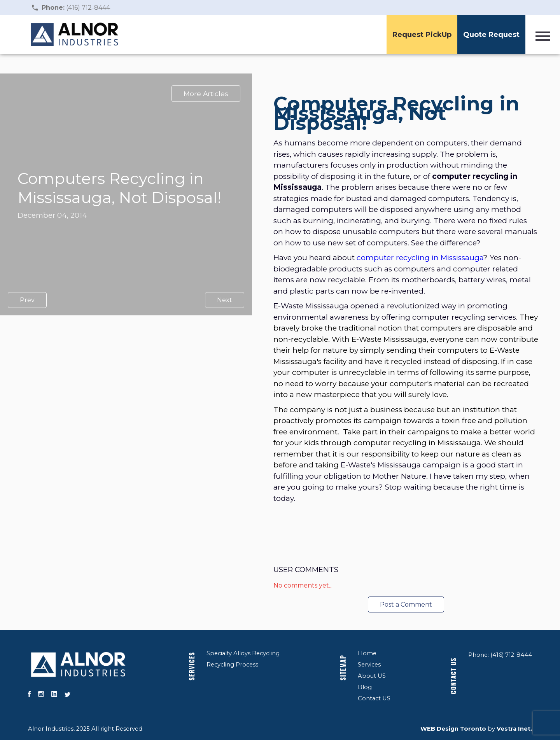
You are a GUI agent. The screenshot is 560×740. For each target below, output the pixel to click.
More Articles (206, 94)
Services (192, 666)
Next (225, 300)
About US (372, 676)
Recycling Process (232, 665)
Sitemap (343, 668)
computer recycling (393, 258)
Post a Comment (406, 604)
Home (367, 653)
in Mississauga (458, 258)
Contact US (374, 698)
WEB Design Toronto (453, 729)
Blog (365, 687)
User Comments (306, 569)
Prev (27, 300)
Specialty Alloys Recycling (243, 653)
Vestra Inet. (514, 729)
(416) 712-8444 (76, 8)
